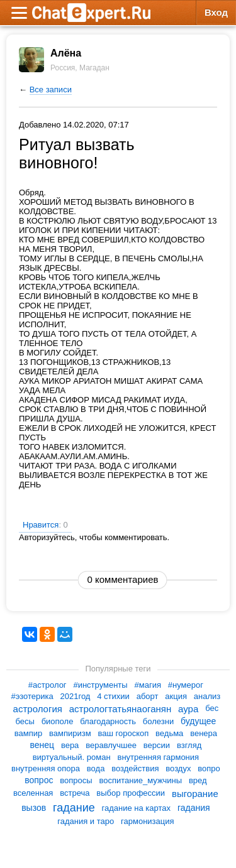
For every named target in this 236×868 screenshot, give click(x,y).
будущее (198, 721)
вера (70, 745)
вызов (34, 808)
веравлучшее (111, 745)
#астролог (48, 685)
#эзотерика (32, 696)
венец (42, 745)
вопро (209, 768)
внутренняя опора (46, 768)
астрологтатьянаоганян (120, 709)
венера (204, 733)
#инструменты (100, 685)
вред (198, 780)
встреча (75, 793)
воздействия (135, 768)
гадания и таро (86, 821)
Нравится (45, 525)
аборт (148, 696)
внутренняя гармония (158, 757)
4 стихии (113, 696)
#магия (148, 685)
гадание (74, 808)
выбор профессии (131, 793)
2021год (76, 696)
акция (176, 696)
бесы (25, 721)
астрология (38, 709)
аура (188, 709)
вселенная (33, 793)
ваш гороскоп (123, 733)
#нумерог (186, 685)
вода (96, 768)
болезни (158, 721)
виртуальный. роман (72, 757)
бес (212, 709)
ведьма (169, 733)
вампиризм (70, 733)
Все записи (51, 90)
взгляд (189, 745)
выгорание (195, 794)
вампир (28, 733)
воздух (178, 768)
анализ (207, 696)
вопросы (76, 780)
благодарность (108, 721)
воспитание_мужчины (140, 780)
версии (157, 745)
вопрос (39, 780)
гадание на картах (137, 807)
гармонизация (147, 821)
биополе (58, 721)
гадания (194, 808)
